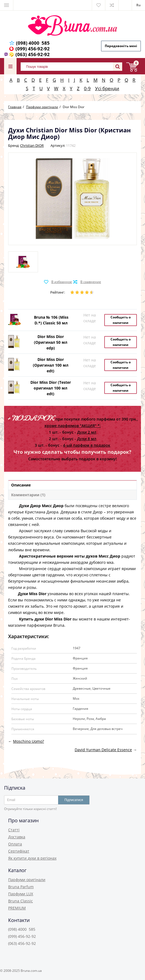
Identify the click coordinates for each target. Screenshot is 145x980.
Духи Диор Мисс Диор (41, 506)
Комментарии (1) (28, 495)
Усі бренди (107, 88)
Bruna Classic (21, 901)
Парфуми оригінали (27, 880)
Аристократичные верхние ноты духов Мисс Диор (70, 556)
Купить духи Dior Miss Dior (45, 619)
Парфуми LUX (21, 894)
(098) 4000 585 (33, 43)
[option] (23, 262)
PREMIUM (17, 908)
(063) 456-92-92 (33, 54)
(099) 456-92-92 (33, 49)
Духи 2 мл (87, 432)
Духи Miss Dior (32, 594)
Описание (21, 485)
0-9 (87, 88)
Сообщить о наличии (121, 320)
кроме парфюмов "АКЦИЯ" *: (73, 426)
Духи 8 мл (87, 439)
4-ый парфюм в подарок (87, 445)
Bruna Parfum (21, 887)
